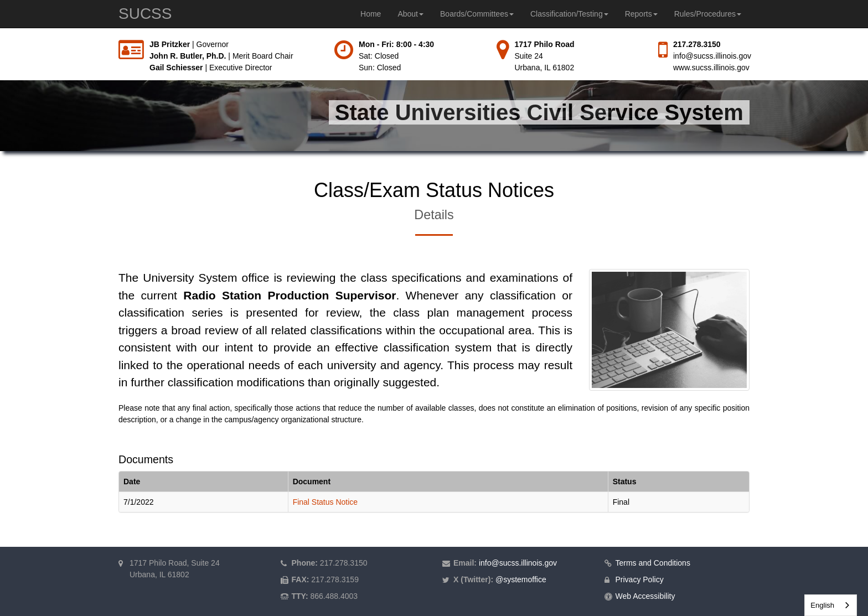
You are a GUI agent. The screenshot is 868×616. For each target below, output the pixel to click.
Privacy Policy (640, 579)
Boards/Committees (477, 14)
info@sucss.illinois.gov (712, 56)
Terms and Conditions (653, 563)
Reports (641, 14)
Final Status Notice (325, 502)
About (410, 14)
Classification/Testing (569, 14)
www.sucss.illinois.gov (711, 68)
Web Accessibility (645, 596)
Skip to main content (0, 39)
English (822, 605)
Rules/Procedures (708, 14)
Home (371, 14)
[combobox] (831, 605)
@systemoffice (521, 579)
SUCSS (145, 14)
